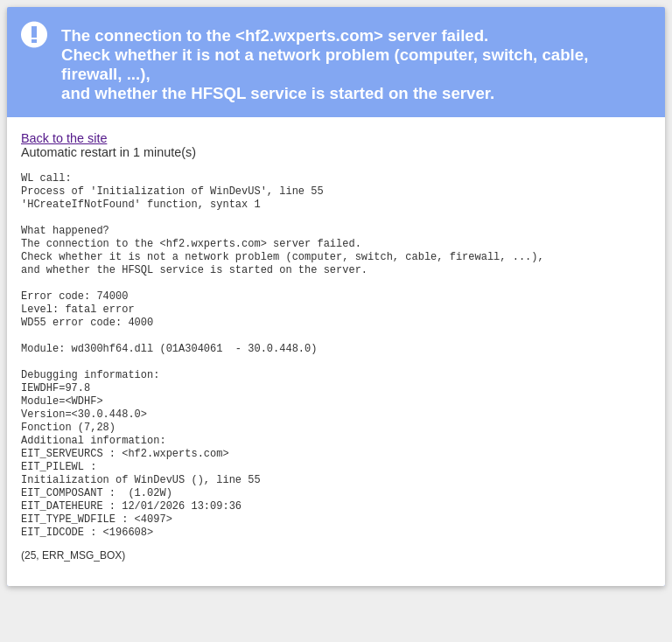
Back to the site (64, 138)
